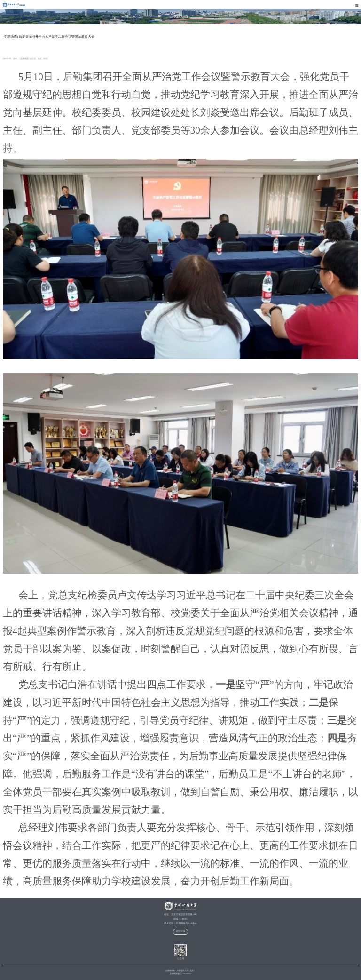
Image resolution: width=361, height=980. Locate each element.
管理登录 (180, 931)
